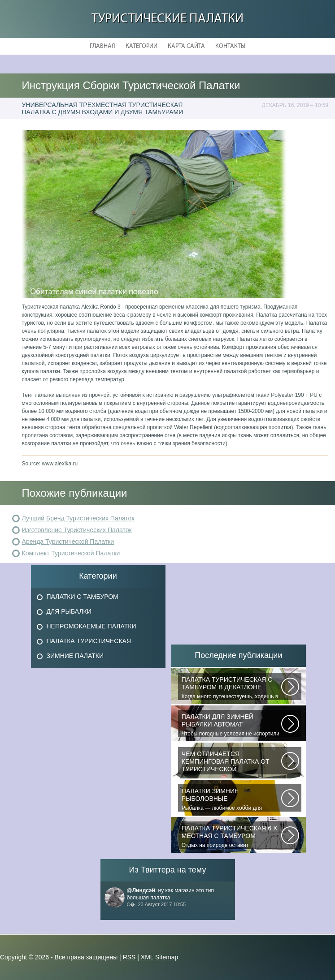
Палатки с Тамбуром (83, 597)
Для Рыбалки (69, 611)
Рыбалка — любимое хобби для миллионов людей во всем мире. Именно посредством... (231, 799)
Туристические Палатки (167, 19)
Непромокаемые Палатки (91, 626)
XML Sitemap (160, 957)
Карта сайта (186, 46)
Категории (141, 46)
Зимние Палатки (75, 656)
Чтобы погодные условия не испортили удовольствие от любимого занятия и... (231, 725)
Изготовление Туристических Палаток (77, 530)
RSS (129, 957)
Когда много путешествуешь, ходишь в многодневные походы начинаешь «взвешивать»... (231, 688)
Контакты (230, 46)
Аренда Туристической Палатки (68, 542)
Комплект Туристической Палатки (71, 553)
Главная (102, 46)
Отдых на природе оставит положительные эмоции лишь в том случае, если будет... (231, 837)
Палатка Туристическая (89, 641)
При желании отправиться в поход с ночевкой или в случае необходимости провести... (231, 762)
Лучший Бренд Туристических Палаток (78, 518)
